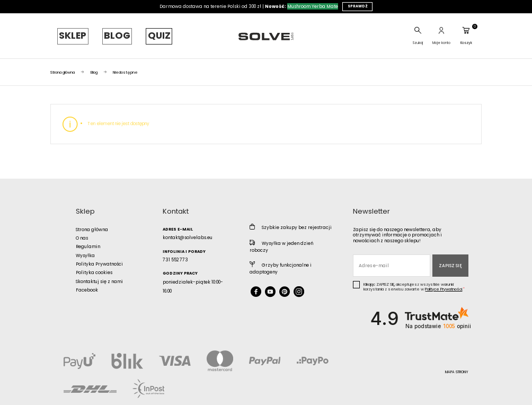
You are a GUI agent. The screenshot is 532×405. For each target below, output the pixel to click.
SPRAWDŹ (358, 6)
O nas (82, 232)
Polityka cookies (94, 266)
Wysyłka (85, 249)
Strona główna (92, 223)
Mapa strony (457, 366)
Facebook (87, 284)
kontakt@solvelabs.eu (188, 231)
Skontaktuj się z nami (99, 275)
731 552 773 (175, 253)
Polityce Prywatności (444, 283)
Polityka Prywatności (99, 258)
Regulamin (88, 240)
